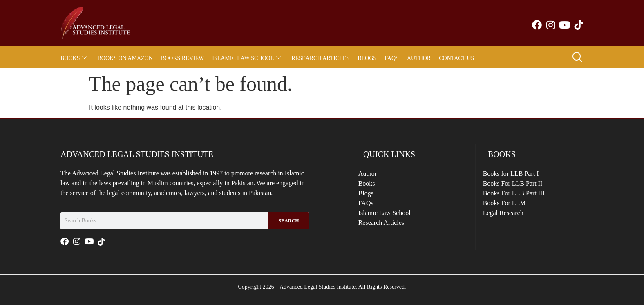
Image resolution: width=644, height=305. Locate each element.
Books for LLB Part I (516, 174)
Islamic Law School (246, 58)
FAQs (392, 58)
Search (288, 221)
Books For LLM (509, 210)
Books (74, 58)
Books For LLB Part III (519, 198)
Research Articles (320, 58)
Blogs (367, 58)
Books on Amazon (125, 58)
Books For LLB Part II (518, 186)
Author (419, 58)
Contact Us (456, 58)
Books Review (182, 58)
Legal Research (508, 222)
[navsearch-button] (577, 58)
